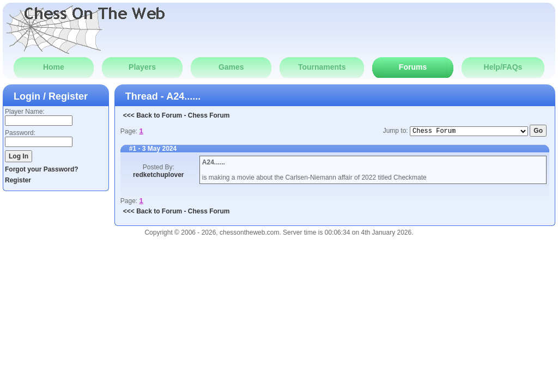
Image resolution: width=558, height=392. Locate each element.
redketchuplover (158, 175)
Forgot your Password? (42, 169)
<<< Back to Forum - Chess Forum (177, 115)
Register (18, 180)
